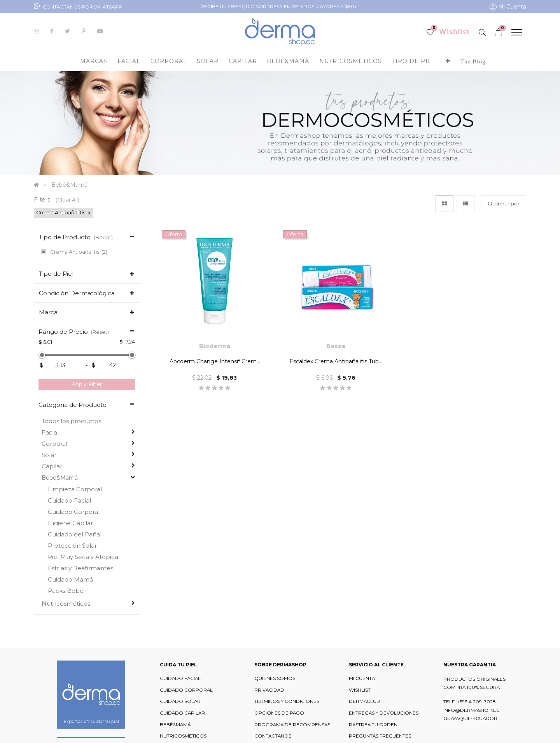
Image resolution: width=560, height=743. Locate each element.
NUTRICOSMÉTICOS (183, 736)
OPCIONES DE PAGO (279, 713)
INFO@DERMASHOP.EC (472, 710)
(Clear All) (67, 200)
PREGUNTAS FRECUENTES (380, 736)
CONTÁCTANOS (273, 736)
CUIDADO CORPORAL (186, 689)
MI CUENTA (362, 678)
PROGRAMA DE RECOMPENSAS (292, 724)
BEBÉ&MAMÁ (175, 724)
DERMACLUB (364, 701)
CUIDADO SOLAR (180, 701)
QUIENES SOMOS (275, 678)
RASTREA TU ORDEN (373, 724)
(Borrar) (103, 237)
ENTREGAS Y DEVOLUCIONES (384, 713)
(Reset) (100, 331)
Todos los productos (71, 421)
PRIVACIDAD (269, 689)
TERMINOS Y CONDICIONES (287, 701)
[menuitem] (473, 61)
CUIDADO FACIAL (180, 678)
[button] (448, 61)
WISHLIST (360, 689)
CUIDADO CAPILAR (182, 713)
